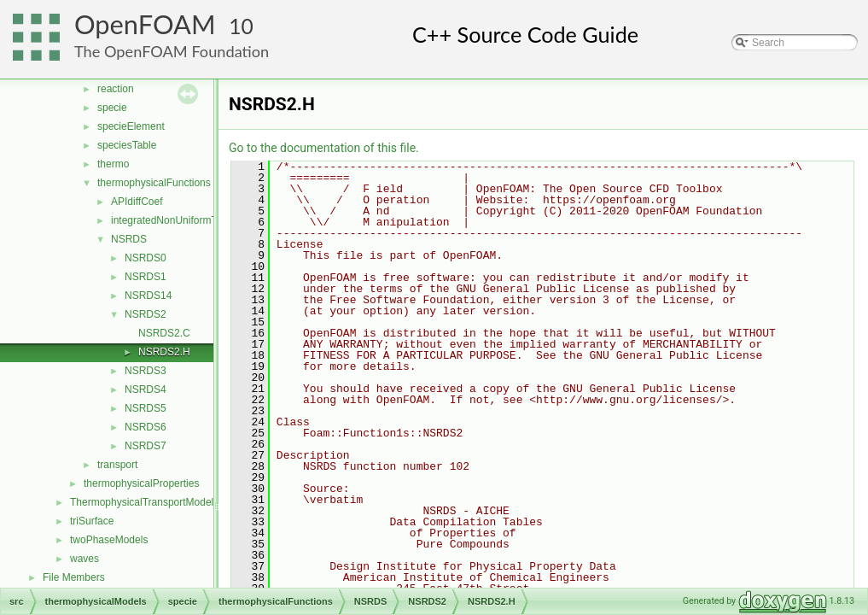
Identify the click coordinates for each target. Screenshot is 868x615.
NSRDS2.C (164, 333)
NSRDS (129, 239)
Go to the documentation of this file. (324, 148)
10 (241, 26)
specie (112, 108)
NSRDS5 (146, 408)
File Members (74, 577)
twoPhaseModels (109, 540)
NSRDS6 (146, 427)
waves (84, 559)
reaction (116, 89)
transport (117, 465)
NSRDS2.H (164, 352)
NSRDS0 (146, 258)
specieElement (131, 126)
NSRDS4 (146, 389)
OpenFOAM (145, 24)
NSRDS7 (146, 446)
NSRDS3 (146, 371)
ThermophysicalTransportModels (144, 502)
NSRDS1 (146, 277)
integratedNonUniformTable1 (176, 220)
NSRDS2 (146, 314)
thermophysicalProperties (141, 483)
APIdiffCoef (137, 202)
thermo (113, 164)
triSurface (92, 521)
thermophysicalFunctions (154, 183)
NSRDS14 (148, 296)
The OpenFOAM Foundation (172, 51)
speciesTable (127, 145)
